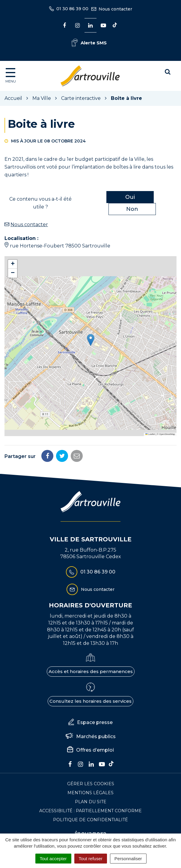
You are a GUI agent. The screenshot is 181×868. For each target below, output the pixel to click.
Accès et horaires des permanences (91, 671)
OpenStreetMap (167, 434)
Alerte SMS (89, 43)
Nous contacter (29, 224)
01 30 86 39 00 (91, 572)
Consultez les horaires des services (90, 701)
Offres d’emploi (90, 750)
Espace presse (90, 723)
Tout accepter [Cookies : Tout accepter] (53, 859)
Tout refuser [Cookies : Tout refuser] (91, 859)
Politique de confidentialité (90, 820)
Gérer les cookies (91, 784)
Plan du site (91, 802)
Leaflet (150, 434)
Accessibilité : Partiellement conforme (90, 811)
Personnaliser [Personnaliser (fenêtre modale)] (128, 859)
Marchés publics (91, 736)
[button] (91, 340)
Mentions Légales (90, 793)
